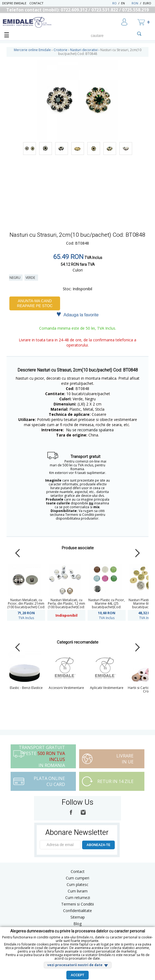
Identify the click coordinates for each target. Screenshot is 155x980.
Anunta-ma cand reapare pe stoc (35, 303)
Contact (36, 3)
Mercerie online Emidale (32, 50)
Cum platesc (77, 884)
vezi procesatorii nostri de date (75, 965)
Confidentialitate (77, 911)
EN (126, 3)
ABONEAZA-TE (98, 845)
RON (135, 3)
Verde (31, 278)
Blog (77, 924)
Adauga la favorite (77, 314)
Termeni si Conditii (77, 904)
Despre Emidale (14, 3)
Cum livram (78, 891)
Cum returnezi (78, 898)
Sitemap (78, 917)
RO (114, 3)
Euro (147, 3)
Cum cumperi (77, 878)
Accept (77, 975)
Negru (16, 278)
